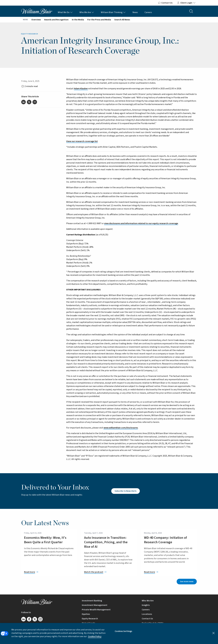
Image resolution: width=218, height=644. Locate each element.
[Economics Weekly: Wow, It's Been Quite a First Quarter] (49, 572)
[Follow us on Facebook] (29, 619)
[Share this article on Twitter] (29, 102)
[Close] (213, 635)
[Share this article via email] (35, 102)
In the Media (78, 20)
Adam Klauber (81, 89)
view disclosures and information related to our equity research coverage (141, 223)
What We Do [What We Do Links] (65, 12)
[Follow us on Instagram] (40, 619)
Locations (147, 614)
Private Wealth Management (96, 610)
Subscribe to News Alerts (126, 491)
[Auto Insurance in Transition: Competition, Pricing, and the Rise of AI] (109, 572)
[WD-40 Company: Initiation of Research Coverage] (169, 572)
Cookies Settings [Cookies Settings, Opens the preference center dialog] (123, 633)
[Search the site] (191, 11)
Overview (36, 20)
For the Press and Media (99, 20)
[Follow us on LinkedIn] (23, 619)
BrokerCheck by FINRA (153, 623)
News (135, 12)
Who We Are (87, 12)
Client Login (186, 3)
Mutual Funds (88, 623)
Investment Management (95, 605)
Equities (86, 614)
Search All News (122, 20)
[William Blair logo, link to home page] (37, 11)
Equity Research (90, 619)
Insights (146, 605)
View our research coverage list (82, 141)
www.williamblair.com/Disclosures (121, 428)
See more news (187, 582)
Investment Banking (92, 601)
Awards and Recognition (56, 20)
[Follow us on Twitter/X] (35, 619)
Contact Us (165, 3)
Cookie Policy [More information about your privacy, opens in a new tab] (95, 639)
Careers (148, 12)
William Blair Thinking (113, 12)
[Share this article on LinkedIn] (23, 102)
